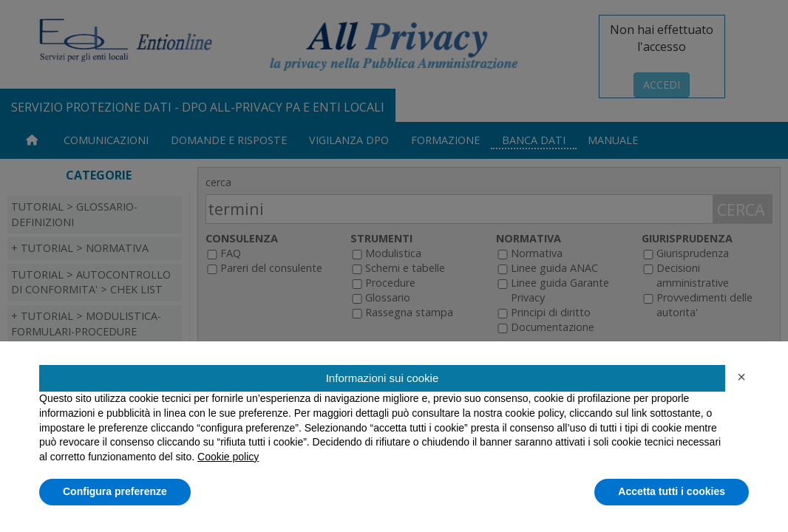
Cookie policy (228, 457)
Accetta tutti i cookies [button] (672, 491)
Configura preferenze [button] (115, 491)
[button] (741, 377)
